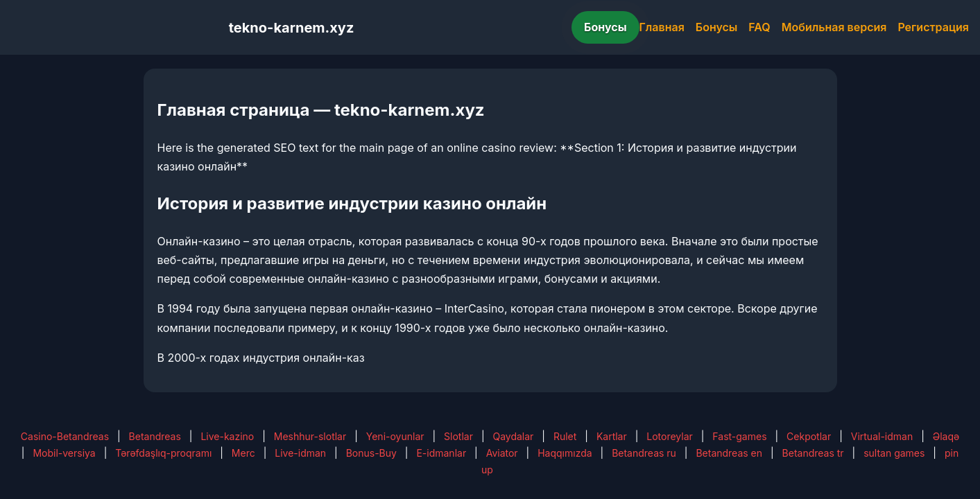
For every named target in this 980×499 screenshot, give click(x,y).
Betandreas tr (813, 453)
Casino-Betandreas (65, 436)
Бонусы (605, 27)
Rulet (565, 436)
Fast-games (739, 436)
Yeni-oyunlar (395, 436)
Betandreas (155, 436)
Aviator (502, 453)
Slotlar (458, 436)
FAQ (759, 27)
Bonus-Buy (371, 453)
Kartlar (612, 436)
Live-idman (300, 453)
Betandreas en (729, 453)
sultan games (894, 453)
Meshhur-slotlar (310, 436)
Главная (662, 27)
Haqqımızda (565, 453)
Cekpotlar (809, 436)
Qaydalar (513, 436)
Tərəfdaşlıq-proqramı (163, 453)
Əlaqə (946, 436)
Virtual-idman (882, 436)
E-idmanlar (441, 453)
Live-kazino (227, 436)
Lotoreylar (670, 436)
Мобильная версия (834, 27)
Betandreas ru (644, 453)
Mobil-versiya (64, 453)
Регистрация (933, 27)
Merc (243, 453)
